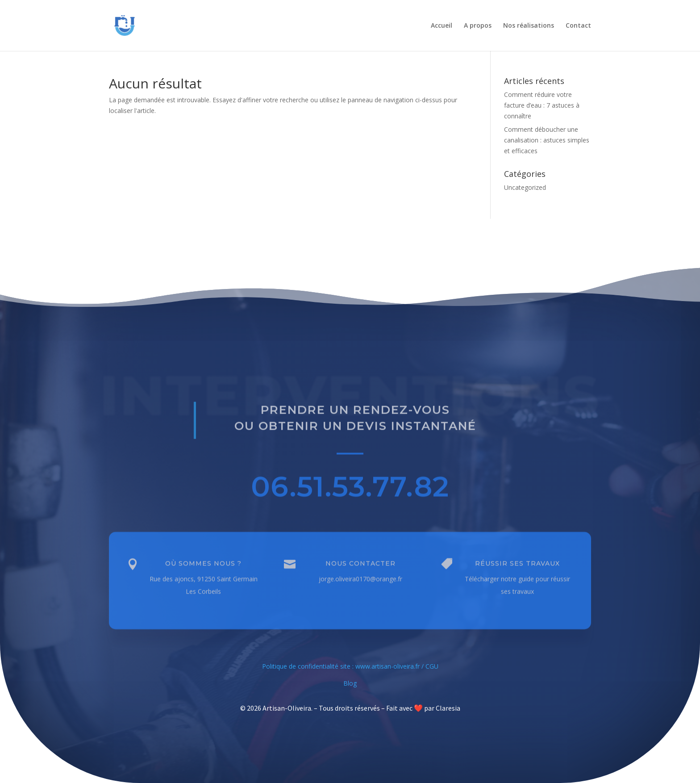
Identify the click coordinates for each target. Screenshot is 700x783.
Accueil (442, 26)
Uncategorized (525, 187)
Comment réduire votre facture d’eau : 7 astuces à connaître (542, 105)
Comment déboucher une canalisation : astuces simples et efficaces (547, 140)
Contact (578, 26)
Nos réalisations (529, 26)
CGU (432, 666)
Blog (350, 683)
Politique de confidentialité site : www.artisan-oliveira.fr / (344, 666)
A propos (478, 26)
